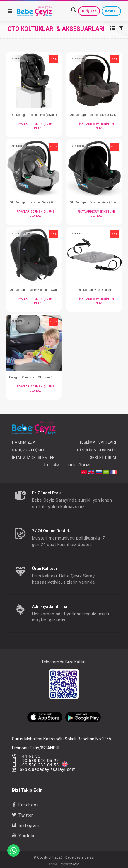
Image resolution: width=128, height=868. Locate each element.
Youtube (24, 836)
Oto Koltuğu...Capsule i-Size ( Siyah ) (94, 202)
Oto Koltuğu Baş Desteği (94, 290)
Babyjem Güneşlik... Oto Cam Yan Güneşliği (34, 377)
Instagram (26, 825)
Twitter (23, 815)
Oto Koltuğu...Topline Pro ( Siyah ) (34, 115)
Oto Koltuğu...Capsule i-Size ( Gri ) (34, 202)
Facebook (25, 805)
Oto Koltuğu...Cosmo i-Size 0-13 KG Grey (94, 115)
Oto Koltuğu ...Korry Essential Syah (34, 290)
